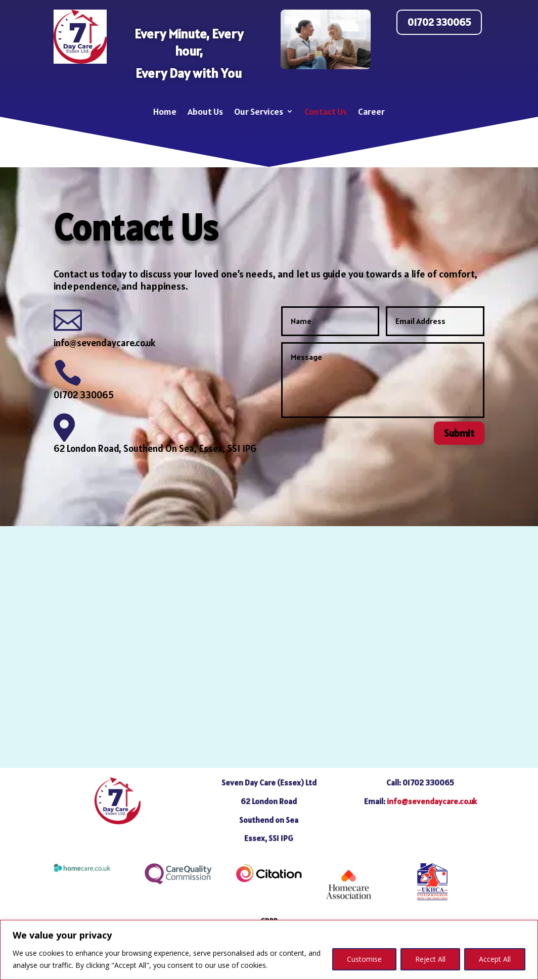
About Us (205, 111)
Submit (459, 433)
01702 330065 (439, 22)
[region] (269, 950)
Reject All (430, 959)
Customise (364, 959)
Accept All (495, 959)
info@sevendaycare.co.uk (104, 343)
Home (165, 111)
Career (371, 111)
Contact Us (326, 111)
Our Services (259, 111)
